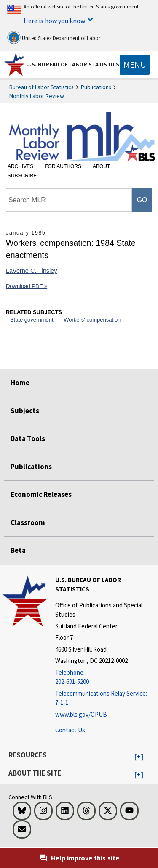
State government (32, 320)
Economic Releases (41, 494)
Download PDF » (27, 286)
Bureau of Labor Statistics (42, 87)
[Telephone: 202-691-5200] (106, 677)
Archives (20, 166)
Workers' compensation (92, 320)
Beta (18, 550)
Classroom (28, 522)
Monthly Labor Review (37, 96)
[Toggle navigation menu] (135, 65)
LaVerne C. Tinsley (32, 271)
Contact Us (70, 730)
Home (20, 383)
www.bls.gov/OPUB (81, 714)
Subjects (25, 411)
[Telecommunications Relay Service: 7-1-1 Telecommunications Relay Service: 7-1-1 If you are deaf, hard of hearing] (106, 698)
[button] (139, 757)
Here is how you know (54, 21)
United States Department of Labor (54, 37)
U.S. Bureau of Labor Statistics (73, 64)
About (101, 166)
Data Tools (28, 438)
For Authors (63, 166)
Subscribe (22, 176)
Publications (96, 87)
